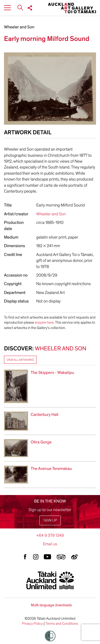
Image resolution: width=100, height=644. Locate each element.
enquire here (44, 322)
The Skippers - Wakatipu (52, 373)
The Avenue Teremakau (51, 469)
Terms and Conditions (62, 624)
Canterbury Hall (45, 415)
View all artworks (20, 360)
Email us (50, 544)
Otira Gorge (41, 442)
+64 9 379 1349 (50, 535)
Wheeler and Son (19, 27)
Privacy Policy (32, 624)
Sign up (50, 520)
